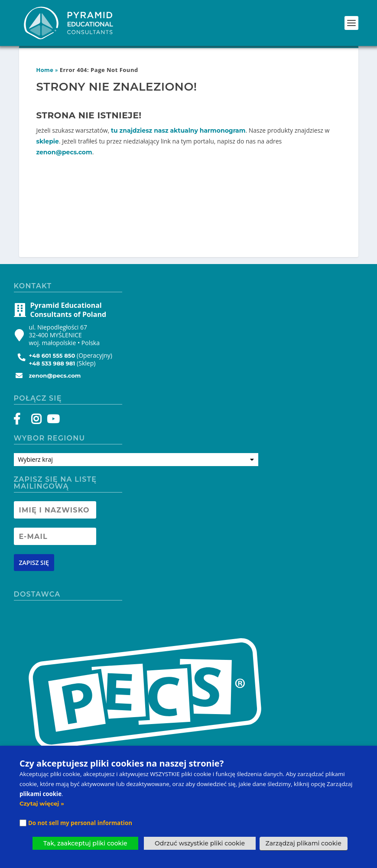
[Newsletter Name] (55, 510)
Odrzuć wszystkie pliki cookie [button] (200, 843)
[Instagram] (36, 421)
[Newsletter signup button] (34, 563)
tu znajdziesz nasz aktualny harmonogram (178, 131)
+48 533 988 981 (52, 363)
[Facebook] (21, 421)
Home (45, 70)
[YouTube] (52, 421)
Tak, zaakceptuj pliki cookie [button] (85, 843)
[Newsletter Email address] (55, 536)
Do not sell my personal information (80, 823)
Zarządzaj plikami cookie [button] (304, 843)
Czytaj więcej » (42, 803)
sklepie (48, 141)
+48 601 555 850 (52, 356)
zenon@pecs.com (64, 152)
